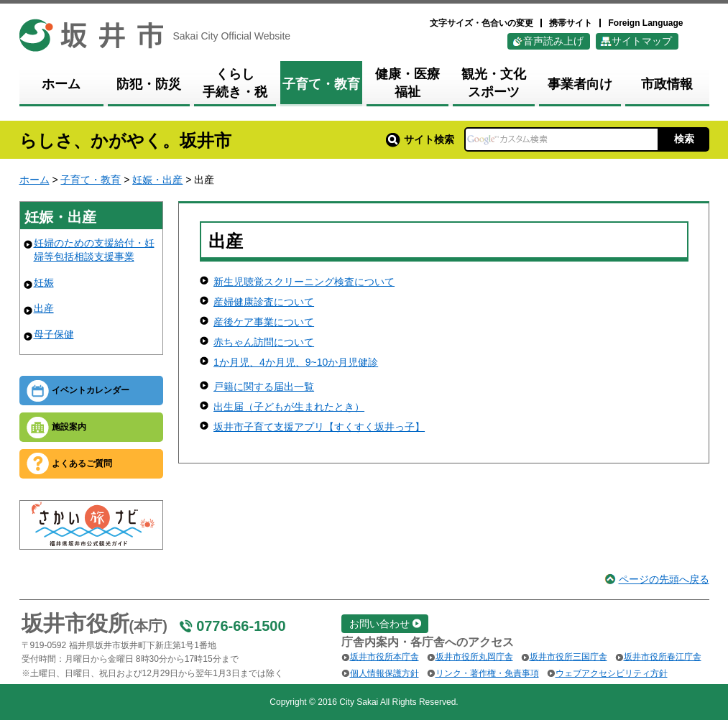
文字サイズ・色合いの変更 (482, 23)
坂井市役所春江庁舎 (663, 657)
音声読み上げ (553, 41)
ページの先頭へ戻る (664, 579)
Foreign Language (645, 23)
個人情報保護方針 (384, 673)
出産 (44, 308)
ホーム (34, 180)
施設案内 (69, 427)
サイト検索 (420, 139)
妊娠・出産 (157, 180)
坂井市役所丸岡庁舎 (474, 657)
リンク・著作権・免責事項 (487, 673)
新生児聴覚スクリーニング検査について (304, 282)
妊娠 (44, 282)
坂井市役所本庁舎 (384, 657)
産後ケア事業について (264, 322)
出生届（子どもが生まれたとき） (289, 407)
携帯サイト (571, 23)
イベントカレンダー (91, 390)
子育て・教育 (91, 180)
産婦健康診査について (264, 302)
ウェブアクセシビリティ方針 (612, 673)
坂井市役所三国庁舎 (568, 657)
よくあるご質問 (82, 463)
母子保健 (54, 334)
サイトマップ (642, 41)
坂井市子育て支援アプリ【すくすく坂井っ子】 (319, 427)
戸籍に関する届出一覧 (264, 387)
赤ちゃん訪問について (264, 342)
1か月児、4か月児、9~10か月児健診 (296, 362)
